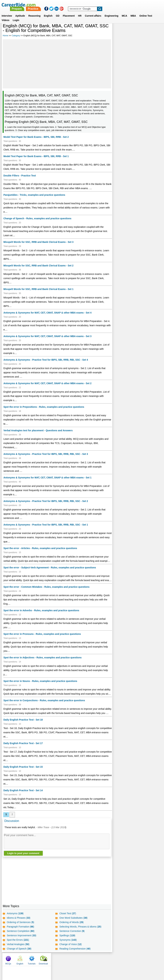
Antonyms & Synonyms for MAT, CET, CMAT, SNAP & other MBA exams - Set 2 (47, 383)
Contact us (65, 963)
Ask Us (94, 963)
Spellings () (67, 940)
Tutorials (142, 31)
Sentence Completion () (21, 935)
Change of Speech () (19, 953)
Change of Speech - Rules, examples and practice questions (37, 218)
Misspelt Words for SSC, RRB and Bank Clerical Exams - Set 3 (38, 242)
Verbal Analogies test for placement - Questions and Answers (38, 430)
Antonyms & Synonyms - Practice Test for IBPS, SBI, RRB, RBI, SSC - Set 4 (46, 360)
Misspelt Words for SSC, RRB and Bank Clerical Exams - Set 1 (38, 289)
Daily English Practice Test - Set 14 (23, 795)
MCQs (119, 31)
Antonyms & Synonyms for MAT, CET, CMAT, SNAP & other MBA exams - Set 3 (47, 336)
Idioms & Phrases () (19, 922)
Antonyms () (15, 918)
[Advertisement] (57, 64)
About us (51, 963)
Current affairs (93, 12)
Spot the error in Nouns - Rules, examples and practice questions (40, 681)
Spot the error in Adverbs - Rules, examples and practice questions (41, 610)
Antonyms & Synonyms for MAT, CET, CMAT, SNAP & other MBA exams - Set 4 (47, 313)
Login (16, 16)
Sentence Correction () (72, 935)
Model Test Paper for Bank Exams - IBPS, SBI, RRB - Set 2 (36, 137)
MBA (133, 12)
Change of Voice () (71, 948)
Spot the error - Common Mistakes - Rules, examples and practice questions (46, 587)
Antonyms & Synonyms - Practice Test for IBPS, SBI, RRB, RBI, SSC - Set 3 (46, 454)
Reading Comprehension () (75, 953)
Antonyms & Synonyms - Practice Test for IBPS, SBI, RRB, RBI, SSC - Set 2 (46, 501)
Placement (69, 12)
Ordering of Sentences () (20, 926)
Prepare (77, 5)
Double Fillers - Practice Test (20, 176)
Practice (93, 5)
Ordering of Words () (71, 926)
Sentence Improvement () (22, 940)
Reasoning (34, 12)
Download (154, 31)
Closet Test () (68, 918)
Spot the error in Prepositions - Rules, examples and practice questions (44, 407)
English (48, 12)
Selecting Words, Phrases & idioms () (80, 931)
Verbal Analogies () (18, 948)
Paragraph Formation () (20, 931)
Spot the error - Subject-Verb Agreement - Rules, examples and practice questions (50, 568)
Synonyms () (68, 944)
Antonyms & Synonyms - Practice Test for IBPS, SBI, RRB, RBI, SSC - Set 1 (46, 525)
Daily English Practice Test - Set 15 (23, 771)
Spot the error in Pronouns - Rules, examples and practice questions (42, 634)
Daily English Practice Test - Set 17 (23, 747)
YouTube (106, 963)
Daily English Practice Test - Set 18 (23, 724)
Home (5, 36)
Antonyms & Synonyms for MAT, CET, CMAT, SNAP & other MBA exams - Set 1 (47, 478)
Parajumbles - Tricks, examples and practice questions (34, 195)
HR (80, 12)
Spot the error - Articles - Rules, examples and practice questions (40, 548)
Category (16, 36)
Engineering (112, 12)
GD (58, 12)
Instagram (119, 963)
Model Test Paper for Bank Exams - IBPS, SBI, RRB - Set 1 (36, 156)
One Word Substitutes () (73, 922)
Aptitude (20, 12)
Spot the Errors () (18, 944)
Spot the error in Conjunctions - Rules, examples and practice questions (44, 700)
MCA (124, 12)
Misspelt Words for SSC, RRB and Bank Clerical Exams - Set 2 (38, 266)
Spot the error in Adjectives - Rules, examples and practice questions (42, 658)
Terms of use (81, 963)
